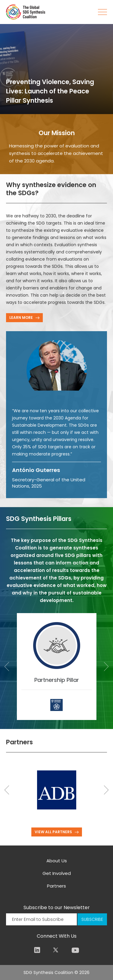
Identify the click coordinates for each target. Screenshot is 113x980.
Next (106, 667)
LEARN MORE (21, 318)
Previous (7, 667)
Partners (56, 886)
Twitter (56, 950)
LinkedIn (37, 950)
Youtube (75, 950)
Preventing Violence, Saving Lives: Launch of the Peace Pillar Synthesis (50, 91)
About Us (57, 861)
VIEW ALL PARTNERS (53, 832)
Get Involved (57, 873)
